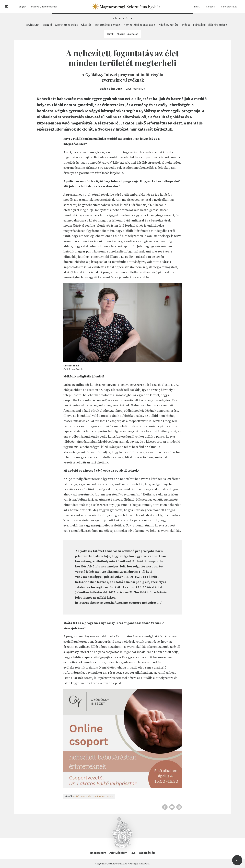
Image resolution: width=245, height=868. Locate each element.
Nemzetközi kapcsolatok (139, 25)
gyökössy (78, 796)
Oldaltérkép (147, 853)
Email (195, 7)
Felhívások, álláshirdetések (210, 25)
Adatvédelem (118, 853)
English (23, 7)
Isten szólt (122, 18)
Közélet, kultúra (168, 25)
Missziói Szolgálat (127, 34)
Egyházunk (32, 25)
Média (186, 25)
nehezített (88, 796)
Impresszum (98, 853)
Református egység (107, 25)
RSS (133, 853)
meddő (110, 796)
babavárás (100, 796)
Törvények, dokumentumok (43, 7)
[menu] (7, 7)
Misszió (47, 25)
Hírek (110, 34)
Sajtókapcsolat (227, 7)
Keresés (209, 7)
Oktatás (86, 25)
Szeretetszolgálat (67, 25)
